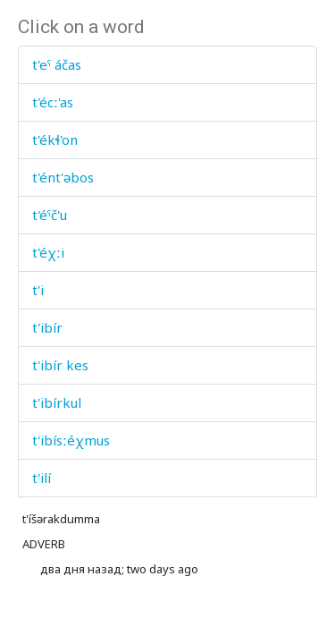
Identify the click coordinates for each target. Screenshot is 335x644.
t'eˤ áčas (57, 64)
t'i (38, 290)
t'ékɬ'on (55, 140)
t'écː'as (53, 102)
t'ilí (42, 478)
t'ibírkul (57, 402)
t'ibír (47, 327)
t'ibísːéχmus (71, 440)
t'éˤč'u (50, 215)
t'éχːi (48, 252)
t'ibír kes (60, 365)
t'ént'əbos (63, 177)
